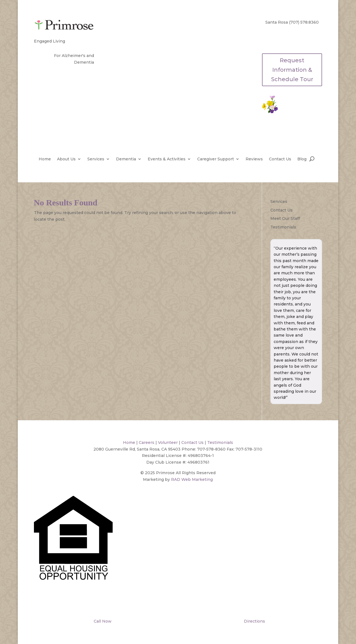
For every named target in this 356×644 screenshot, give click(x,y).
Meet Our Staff (285, 218)
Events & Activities (167, 159)
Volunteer (168, 442)
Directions (254, 621)
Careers (147, 442)
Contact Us (280, 159)
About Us (66, 159)
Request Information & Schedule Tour (292, 70)
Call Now (102, 621)
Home (45, 159)
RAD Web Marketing (192, 479)
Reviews (254, 159)
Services (96, 159)
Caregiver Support (216, 159)
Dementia (126, 159)
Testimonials (283, 227)
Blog (302, 159)
